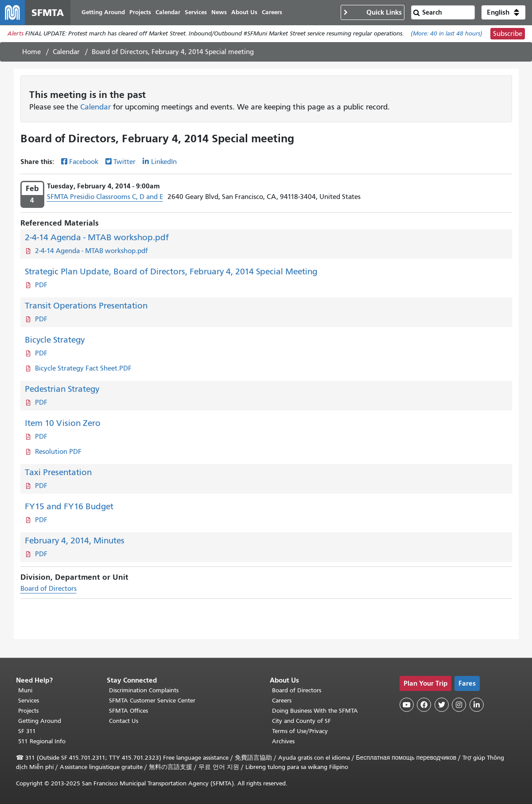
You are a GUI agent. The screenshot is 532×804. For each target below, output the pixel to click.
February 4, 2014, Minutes (75, 541)
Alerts (16, 34)
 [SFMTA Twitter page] (442, 705)
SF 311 (27, 731)
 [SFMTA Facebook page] (424, 705)
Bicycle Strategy (55, 340)
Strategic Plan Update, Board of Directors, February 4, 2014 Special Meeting (171, 271)
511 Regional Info (42, 741)
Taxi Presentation (58, 472)
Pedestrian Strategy (62, 389)
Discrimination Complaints (144, 690)
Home (31, 52)
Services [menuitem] (196, 12)
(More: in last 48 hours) (447, 34)
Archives (283, 741)
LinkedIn (164, 162)
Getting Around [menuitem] (103, 12)
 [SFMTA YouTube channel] (407, 705)
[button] (503, 12)
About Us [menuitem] (244, 12)
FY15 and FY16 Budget (69, 506)
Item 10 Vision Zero (63, 423)
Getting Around (40, 721)
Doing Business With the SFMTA (315, 711)
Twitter (124, 162)
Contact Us (124, 721)
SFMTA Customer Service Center (152, 701)
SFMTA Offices (128, 711)
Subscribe (508, 34)
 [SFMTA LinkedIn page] (477, 705)
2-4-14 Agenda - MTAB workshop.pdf (97, 237)
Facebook (84, 162)
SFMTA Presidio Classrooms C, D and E (105, 197)
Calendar (66, 52)
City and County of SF (301, 721)
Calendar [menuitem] (168, 12)
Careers (282, 701)
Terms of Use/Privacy (300, 731)
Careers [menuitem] (272, 12)
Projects (28, 711)
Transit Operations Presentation (86, 306)
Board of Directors (49, 589)
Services (29, 701)
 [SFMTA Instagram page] (459, 705)
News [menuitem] (219, 12)
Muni (25, 690)
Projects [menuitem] (140, 12)
